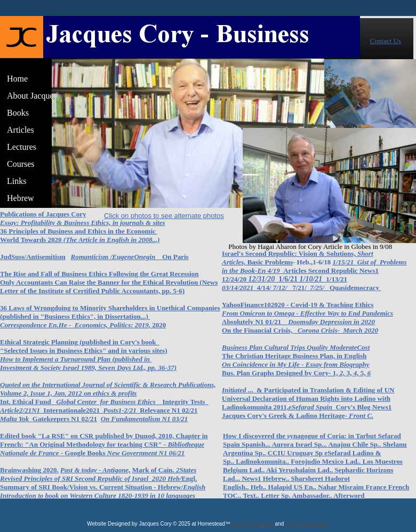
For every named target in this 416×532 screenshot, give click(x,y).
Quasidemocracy (355, 288)
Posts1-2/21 (122, 410)
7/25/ (319, 288)
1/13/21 (337, 279)
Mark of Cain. (154, 470)
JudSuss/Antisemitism (33, 257)
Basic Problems (270, 262)
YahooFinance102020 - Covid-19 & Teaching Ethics (298, 305)
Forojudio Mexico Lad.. (326, 461)
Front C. (361, 416)
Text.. (251, 495)
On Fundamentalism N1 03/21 (145, 419)
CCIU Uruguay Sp (296, 453)
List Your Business (307, 524)
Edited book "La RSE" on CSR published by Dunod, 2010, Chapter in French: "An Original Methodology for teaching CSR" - (104, 440)
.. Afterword (347, 495)
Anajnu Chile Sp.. (354, 444)
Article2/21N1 (20, 410)
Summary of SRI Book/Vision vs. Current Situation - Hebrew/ (91, 487)
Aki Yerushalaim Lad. (299, 470)
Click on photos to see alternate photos (164, 216)
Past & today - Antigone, (95, 470)
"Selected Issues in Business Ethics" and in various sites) (84, 350)
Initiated (234, 390)
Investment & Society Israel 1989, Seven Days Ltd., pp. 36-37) (88, 368)
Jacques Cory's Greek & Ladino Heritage (283, 416)
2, (342, 373)
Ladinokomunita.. (262, 461)
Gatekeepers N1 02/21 (65, 419)
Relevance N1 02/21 (169, 410)
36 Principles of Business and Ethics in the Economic (79, 231)
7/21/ (301, 288)
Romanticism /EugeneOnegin (117, 257)
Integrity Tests (186, 402)
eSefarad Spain (312, 407)
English (194, 487)
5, (363, 373)
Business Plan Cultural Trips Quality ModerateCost (296, 347)
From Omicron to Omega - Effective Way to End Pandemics (307, 313)
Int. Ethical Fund (28, 402)
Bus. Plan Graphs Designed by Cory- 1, (280, 373)
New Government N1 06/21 (146, 453)
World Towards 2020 (32, 240)
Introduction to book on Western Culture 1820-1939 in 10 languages (98, 495)
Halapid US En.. (292, 487)
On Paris (175, 257)
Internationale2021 (74, 410)
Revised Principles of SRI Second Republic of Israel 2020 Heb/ (91, 478)
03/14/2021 (239, 288)
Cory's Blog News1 (363, 407)
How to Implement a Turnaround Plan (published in (76, 359)
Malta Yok (14, 419)
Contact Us (386, 41)
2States (186, 470)
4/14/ (265, 288)
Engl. (189, 478)
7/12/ (283, 288)
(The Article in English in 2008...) (112, 240)
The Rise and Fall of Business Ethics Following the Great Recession (99, 274)
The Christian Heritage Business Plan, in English (294, 356)
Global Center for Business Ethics (109, 402)
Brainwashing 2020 (29, 470)
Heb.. (259, 487)
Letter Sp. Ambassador (295, 495)
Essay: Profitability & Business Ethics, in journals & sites (83, 223)
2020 (159, 325)
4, (356, 373)
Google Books (86, 453)
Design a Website (253, 524)
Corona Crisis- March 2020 (338, 330)
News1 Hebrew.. (265, 478)
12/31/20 (263, 279)
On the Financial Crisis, (257, 330)
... (252, 390)
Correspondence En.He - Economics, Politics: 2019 (74, 325)
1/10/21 (313, 279)
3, (349, 373)
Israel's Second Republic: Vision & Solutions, (289, 253)
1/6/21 (289, 279)
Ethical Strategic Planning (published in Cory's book (80, 342)
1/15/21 (345, 262)
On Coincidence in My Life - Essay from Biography (296, 364)
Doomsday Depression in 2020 (331, 322)
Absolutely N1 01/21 (255, 322)
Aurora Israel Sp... (299, 444)
